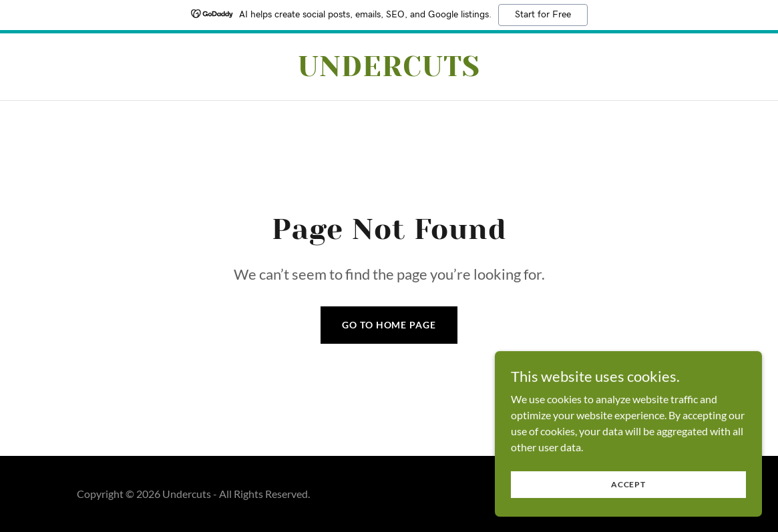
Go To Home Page (389, 325)
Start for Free (543, 15)
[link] (389, 72)
